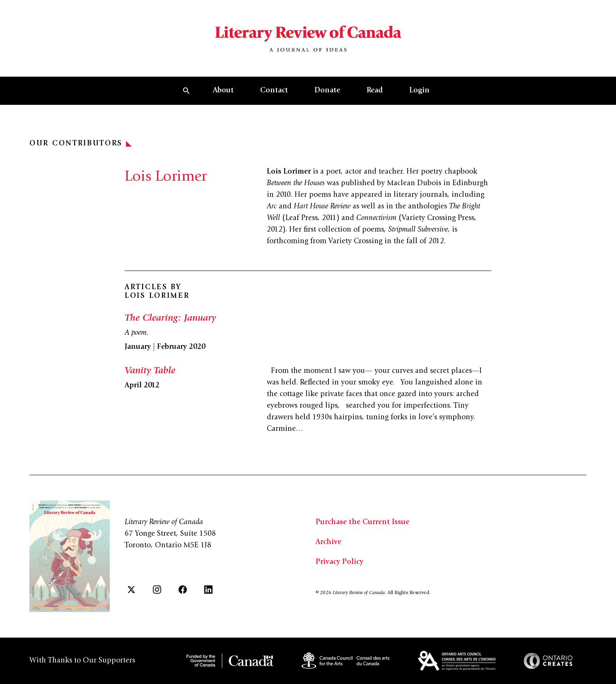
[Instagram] (157, 590)
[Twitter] (131, 590)
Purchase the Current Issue (362, 522)
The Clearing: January (170, 319)
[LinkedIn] (208, 590)
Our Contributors (81, 144)
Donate (327, 91)
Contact (274, 91)
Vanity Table (150, 371)
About (223, 91)
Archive (329, 542)
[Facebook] (183, 590)
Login (419, 91)
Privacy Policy (339, 562)
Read (375, 91)
